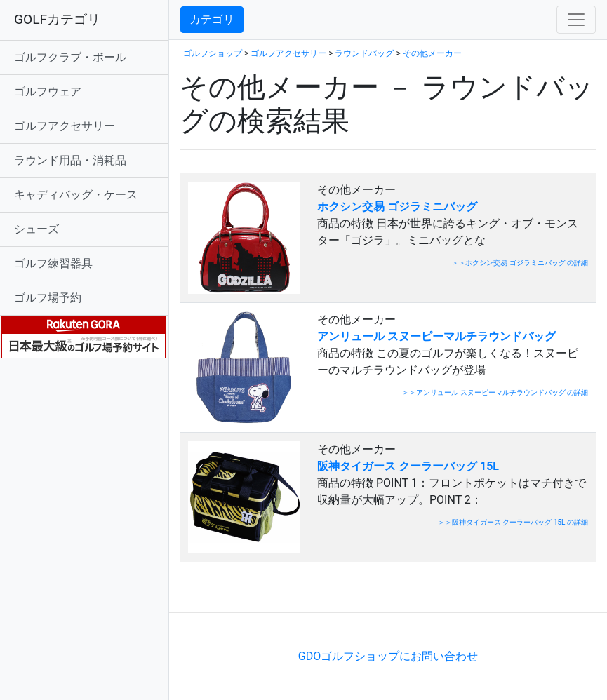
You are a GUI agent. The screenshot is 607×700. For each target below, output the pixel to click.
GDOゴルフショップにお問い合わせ (388, 656)
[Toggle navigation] (576, 20)
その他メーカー (432, 53)
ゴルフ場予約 (48, 298)
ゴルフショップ (213, 53)
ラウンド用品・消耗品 (70, 160)
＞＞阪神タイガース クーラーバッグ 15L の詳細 (513, 522)
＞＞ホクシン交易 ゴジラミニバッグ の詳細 (520, 263)
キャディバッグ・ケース (76, 195)
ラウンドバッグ (364, 53)
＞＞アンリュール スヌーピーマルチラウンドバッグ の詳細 (495, 392)
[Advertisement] (344, 591)
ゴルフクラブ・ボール (70, 57)
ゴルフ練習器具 (53, 263)
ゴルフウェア (48, 92)
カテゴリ (212, 19)
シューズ (36, 229)
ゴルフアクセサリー (65, 126)
